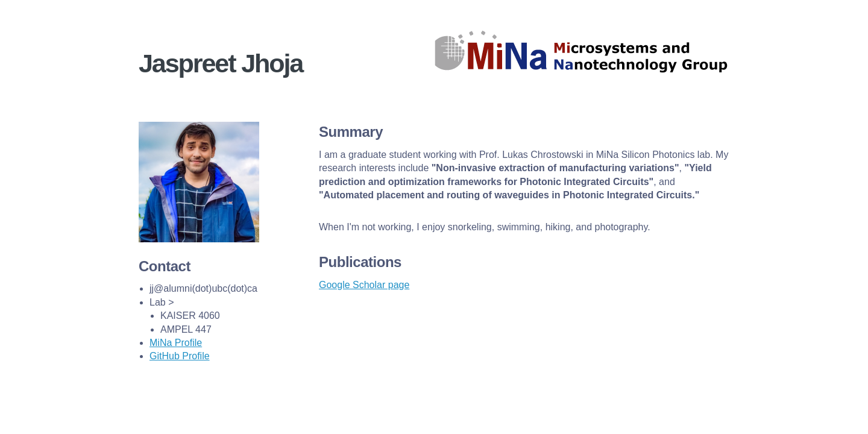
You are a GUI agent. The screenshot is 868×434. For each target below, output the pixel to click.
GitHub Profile (180, 356)
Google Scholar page (364, 285)
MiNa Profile (176, 343)
